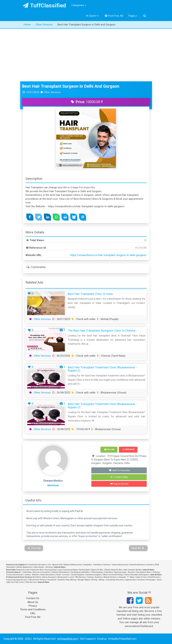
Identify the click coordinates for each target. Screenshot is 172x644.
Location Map (119, 477)
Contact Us (33, 598)
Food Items (109, 572)
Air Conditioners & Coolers (36, 565)
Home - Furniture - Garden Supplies (70, 575)
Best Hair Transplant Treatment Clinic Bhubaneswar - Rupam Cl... (102, 369)
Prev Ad (34, 548)
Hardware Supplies (93, 575)
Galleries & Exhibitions (60, 572)
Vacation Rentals (135, 570)
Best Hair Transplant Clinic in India (90, 294)
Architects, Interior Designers (45, 577)
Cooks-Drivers (141, 577)
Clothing (156, 572)
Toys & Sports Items (144, 572)
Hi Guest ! (92, 16)
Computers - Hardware (92, 565)
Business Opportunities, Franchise (131, 580)
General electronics (137, 565)
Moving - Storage (77, 580)
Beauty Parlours (110, 577)
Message (128, 449)
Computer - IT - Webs (126, 577)
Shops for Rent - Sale (119, 570)
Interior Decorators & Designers (137, 575)
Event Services (154, 577)
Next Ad (138, 548)
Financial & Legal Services (17, 580)
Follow (109, 449)
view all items (60, 567)
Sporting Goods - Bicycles (125, 572)
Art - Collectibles (25, 572)
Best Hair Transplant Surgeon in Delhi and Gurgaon (71, 86)
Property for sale (22, 570)
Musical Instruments (42, 572)
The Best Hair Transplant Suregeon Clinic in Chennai (102, 331)
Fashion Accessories (15, 575)
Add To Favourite (119, 470)
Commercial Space (70, 570)
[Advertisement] (86, 55)
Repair (87, 580)
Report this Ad (119, 484)
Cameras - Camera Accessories (116, 565)
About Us (33, 602)
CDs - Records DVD (55, 565)
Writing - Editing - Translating (103, 580)
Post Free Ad (114, 16)
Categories (79, 5)
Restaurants (63, 577)
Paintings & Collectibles (80, 572)
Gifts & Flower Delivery (37, 580)
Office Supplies (97, 572)
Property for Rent (37, 570)
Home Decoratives (48, 575)
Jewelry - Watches (32, 575)
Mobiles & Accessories (73, 565)
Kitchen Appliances (24, 567)
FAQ (33, 613)
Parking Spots (85, 570)
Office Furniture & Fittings (113, 575)
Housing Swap (50, 570)
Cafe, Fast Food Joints (15, 582)
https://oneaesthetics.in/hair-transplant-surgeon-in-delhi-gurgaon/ (108, 255)
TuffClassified (45, 5)
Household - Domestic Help (58, 580)
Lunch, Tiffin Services (77, 577)
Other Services (42, 319)
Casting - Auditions (95, 577)
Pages (133, 16)
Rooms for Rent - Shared (101, 570)
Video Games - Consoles (43, 567)
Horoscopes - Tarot (153, 580)
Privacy (33, 606)
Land (60, 570)
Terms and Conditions (33, 609)
